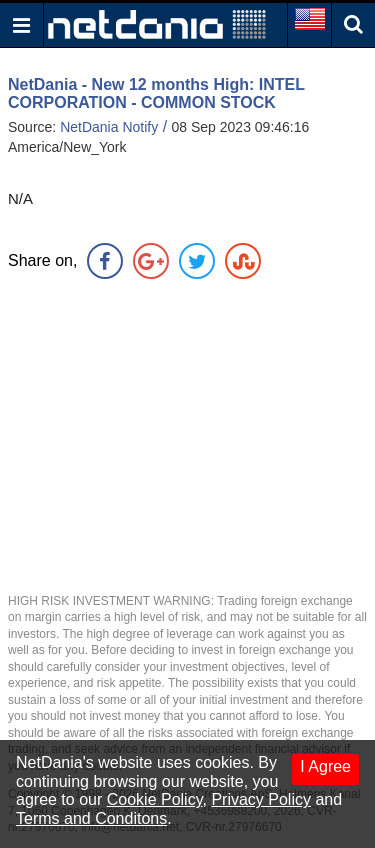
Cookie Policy (155, 799)
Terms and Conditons (91, 818)
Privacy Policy (261, 799)
